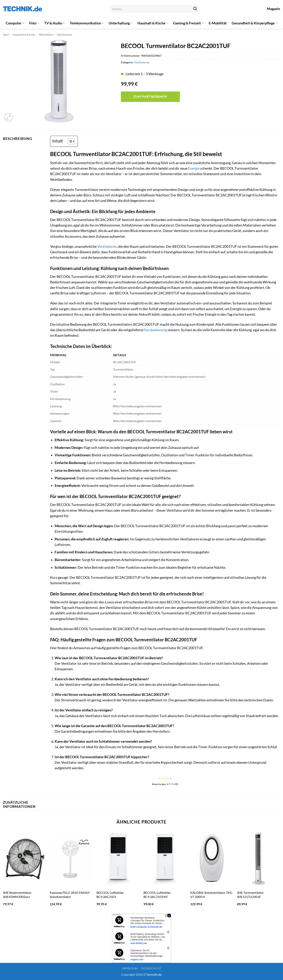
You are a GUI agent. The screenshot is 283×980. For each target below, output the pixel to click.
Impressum (130, 968)
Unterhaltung (120, 23)
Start (6, 35)
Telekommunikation (87, 23)
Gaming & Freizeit (188, 23)
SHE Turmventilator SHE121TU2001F (250, 895)
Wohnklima (46, 35)
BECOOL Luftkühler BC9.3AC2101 (110, 895)
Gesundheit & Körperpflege (255, 23)
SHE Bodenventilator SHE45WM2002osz (17, 895)
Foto (34, 23)
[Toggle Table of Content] (69, 141)
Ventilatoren (65, 35)
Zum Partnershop (150, 97)
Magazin (273, 9)
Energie (194, 168)
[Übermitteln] (195, 9)
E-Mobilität (218, 23)
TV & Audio (54, 23)
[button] (9, 117)
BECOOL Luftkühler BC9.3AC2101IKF (157, 895)
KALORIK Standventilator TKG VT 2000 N (211, 895)
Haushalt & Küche (153, 23)
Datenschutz (151, 968)
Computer (15, 23)
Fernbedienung (156, 330)
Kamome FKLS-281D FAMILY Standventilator (70, 895)
